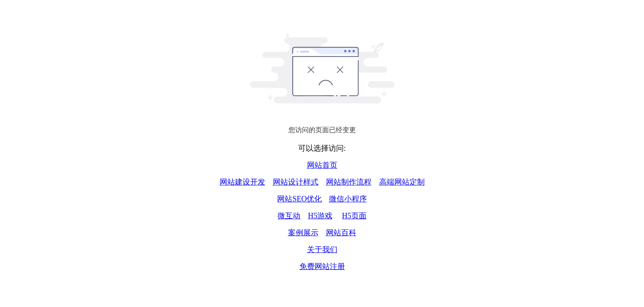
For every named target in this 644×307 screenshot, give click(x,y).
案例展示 (303, 233)
